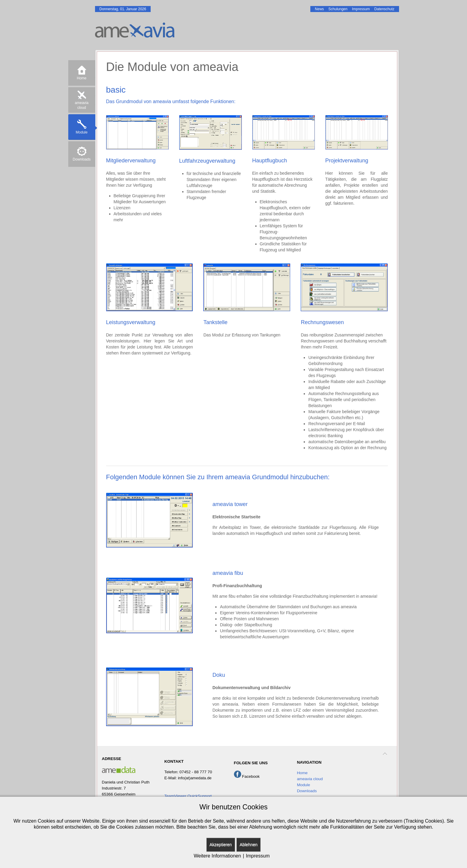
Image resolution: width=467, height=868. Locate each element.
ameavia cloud (310, 779)
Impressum (258, 856)
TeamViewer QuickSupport (188, 796)
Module (303, 785)
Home (302, 773)
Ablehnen (249, 845)
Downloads (307, 791)
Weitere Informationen (217, 856)
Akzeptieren (221, 845)
